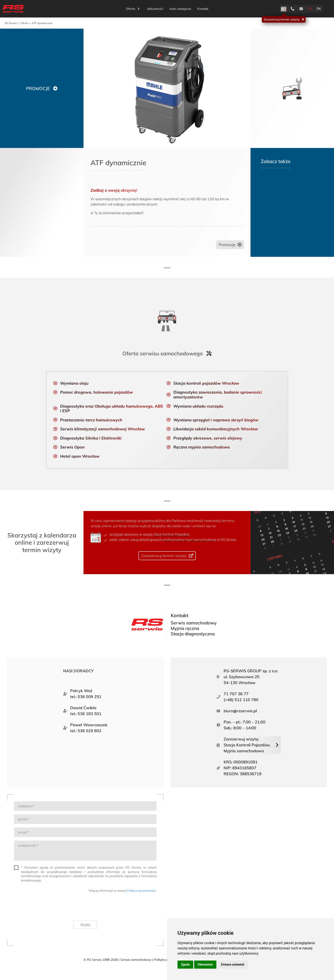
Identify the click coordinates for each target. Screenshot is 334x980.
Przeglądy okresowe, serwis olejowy (208, 437)
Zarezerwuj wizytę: (247, 745)
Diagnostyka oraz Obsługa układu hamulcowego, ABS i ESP (112, 408)
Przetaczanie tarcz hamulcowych (91, 419)
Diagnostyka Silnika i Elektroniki (91, 437)
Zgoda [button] (185, 964)
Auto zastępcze (180, 9)
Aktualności (155, 9)
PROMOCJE (38, 88)
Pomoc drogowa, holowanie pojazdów (97, 392)
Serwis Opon (72, 446)
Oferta (133, 9)
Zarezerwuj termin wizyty (282, 19)
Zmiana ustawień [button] (232, 964)
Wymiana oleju (74, 382)
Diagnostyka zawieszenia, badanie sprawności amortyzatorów (218, 394)
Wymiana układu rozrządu (198, 405)
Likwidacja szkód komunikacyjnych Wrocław (216, 428)
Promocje (226, 245)
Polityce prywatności (141, 890)
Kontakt (203, 9)
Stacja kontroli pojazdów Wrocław (206, 382)
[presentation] (123, 908)
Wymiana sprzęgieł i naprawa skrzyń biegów (216, 419)
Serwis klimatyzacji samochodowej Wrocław (103, 428)
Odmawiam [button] (205, 964)
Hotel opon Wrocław (80, 456)
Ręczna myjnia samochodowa (202, 446)
